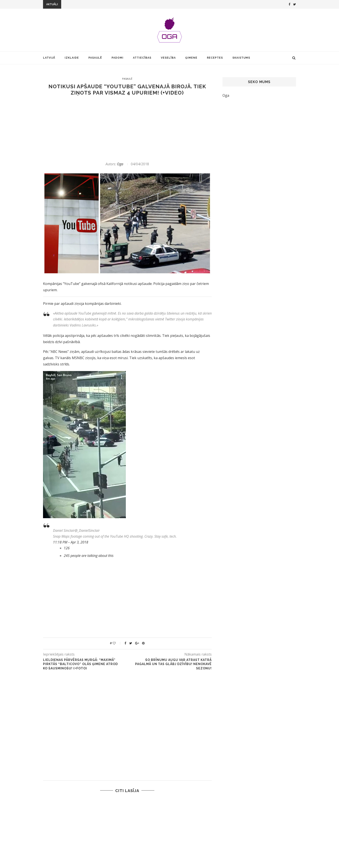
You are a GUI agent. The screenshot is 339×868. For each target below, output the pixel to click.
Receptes (215, 58)
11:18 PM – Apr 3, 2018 (71, 542)
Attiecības (142, 58)
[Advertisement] (127, 129)
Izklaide (72, 58)
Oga (120, 164)
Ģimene (191, 58)
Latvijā (49, 58)
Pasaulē (95, 58)
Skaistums (241, 58)
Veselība (168, 58)
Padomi (118, 58)
